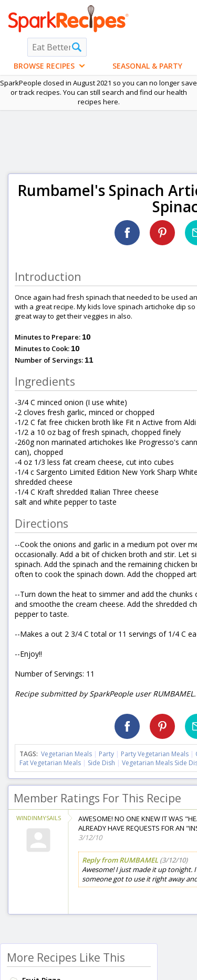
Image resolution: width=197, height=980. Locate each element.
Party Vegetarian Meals (155, 754)
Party (106, 754)
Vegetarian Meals (66, 754)
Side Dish (101, 763)
